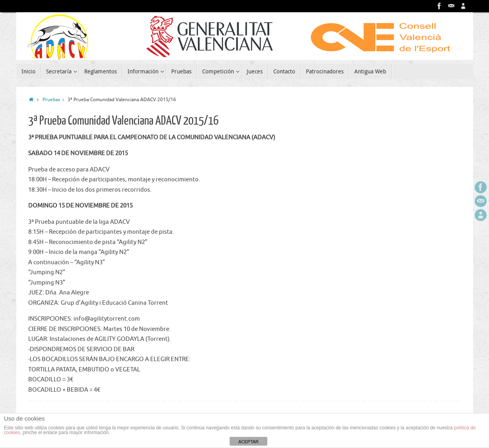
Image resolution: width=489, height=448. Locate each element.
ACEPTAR (248, 442)
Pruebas (55, 100)
